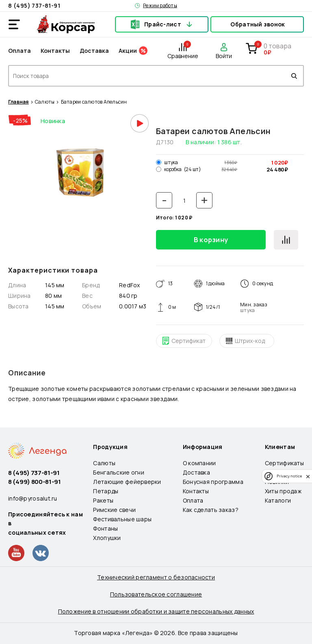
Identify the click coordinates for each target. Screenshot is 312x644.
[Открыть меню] (14, 24)
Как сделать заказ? (211, 510)
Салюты (45, 102)
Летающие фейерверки (127, 482)
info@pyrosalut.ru (33, 498)
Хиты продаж (283, 491)
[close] (308, 476)
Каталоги (278, 500)
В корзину (211, 240)
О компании (199, 463)
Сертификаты (284, 463)
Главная (18, 102)
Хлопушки (107, 538)
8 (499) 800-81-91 (35, 482)
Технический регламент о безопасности (156, 577)
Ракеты (103, 500)
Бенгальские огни (118, 472)
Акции (128, 51)
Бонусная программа (213, 482)
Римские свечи (114, 510)
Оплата (19, 51)
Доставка (94, 51)
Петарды (106, 491)
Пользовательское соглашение (156, 594)
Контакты (55, 51)
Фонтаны (105, 528)
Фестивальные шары (122, 519)
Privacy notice (289, 476)
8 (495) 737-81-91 (34, 5)
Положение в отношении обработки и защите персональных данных (156, 611)
